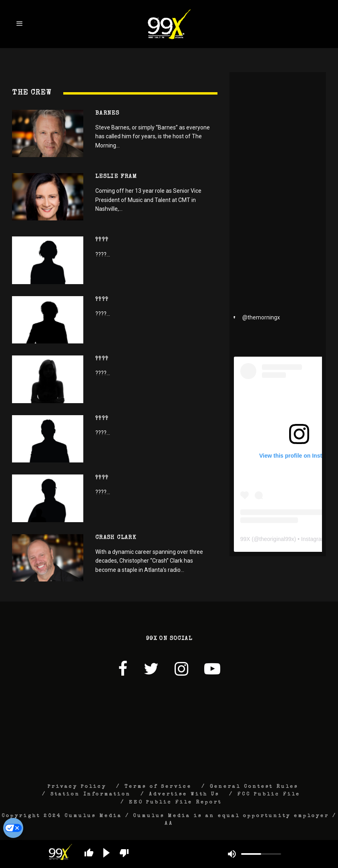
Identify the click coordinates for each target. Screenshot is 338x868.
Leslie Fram (116, 177)
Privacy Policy (77, 787)
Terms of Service (158, 787)
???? (102, 240)
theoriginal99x (277, 539)
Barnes (107, 113)
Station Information (91, 795)
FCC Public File (269, 795)
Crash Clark (116, 538)
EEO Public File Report (175, 803)
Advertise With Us (184, 795)
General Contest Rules (254, 787)
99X (245, 539)
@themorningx (261, 317)
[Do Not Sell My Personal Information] (13, 828)
